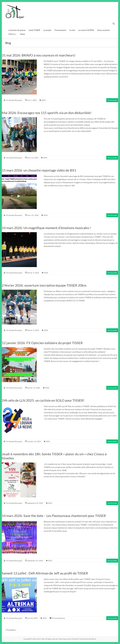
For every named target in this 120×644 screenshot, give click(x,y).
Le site (72, 30)
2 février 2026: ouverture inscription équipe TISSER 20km (44, 285)
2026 (44, 100)
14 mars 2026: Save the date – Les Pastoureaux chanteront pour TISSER (54, 516)
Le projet (47, 30)
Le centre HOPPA (86, 30)
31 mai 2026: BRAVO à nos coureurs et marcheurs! (39, 55)
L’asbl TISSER (34, 30)
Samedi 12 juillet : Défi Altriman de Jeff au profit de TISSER (45, 573)
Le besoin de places (17, 30)
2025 (48, 441)
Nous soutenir (104, 30)
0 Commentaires (58, 618)
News (22, 34)
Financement (60, 30)
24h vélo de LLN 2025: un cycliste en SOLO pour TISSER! (43, 400)
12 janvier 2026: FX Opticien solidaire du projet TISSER (42, 343)
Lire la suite (112, 100)
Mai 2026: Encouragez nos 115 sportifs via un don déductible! (47, 113)
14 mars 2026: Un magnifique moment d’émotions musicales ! (46, 228)
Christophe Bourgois (14, 100)
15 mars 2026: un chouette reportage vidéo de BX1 (39, 170)
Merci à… (13, 34)
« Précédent (10, 630)
